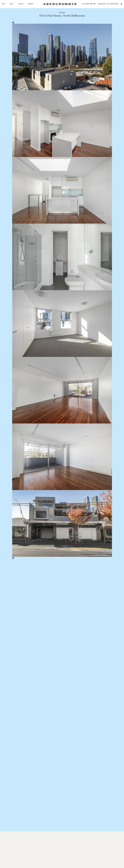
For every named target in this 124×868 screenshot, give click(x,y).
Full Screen (101, 555)
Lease (21, 4)
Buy (4, 4)
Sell (12, 4)
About (31, 4)
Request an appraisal (109, 4)
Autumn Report (89, 4)
